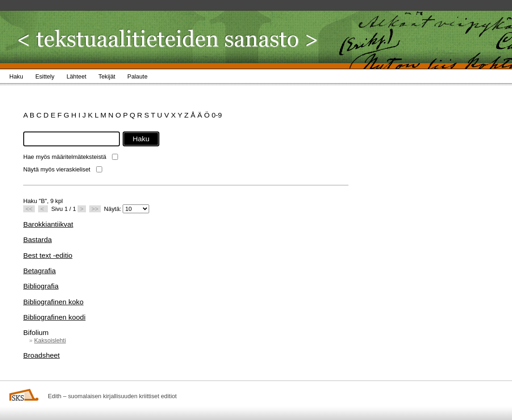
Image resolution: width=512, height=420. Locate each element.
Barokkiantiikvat (48, 224)
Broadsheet (42, 355)
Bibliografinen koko (53, 302)
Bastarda (37, 240)
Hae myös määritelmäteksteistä (65, 157)
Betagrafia (39, 271)
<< (29, 209)
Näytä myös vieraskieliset (57, 169)
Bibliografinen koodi (54, 317)
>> (95, 209)
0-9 (217, 115)
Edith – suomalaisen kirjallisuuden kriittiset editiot (112, 396)
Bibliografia (41, 286)
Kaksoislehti (50, 340)
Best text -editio (48, 255)
